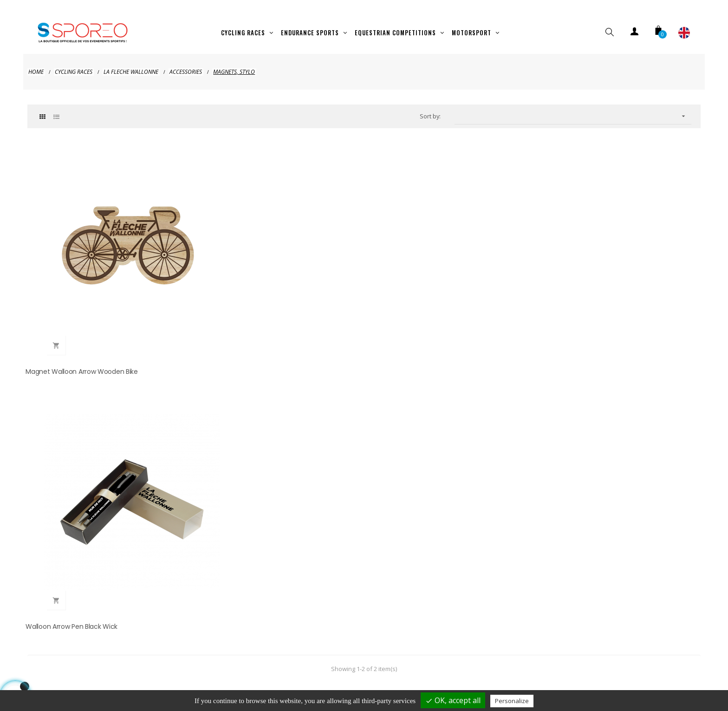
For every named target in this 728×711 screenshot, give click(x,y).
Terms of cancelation (377, 671)
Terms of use (452, 671)
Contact (506, 671)
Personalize (512, 701)
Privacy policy (302, 671)
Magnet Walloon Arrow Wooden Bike (83, 296)
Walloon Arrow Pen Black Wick (245, 296)
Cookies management (574, 671)
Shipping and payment (165, 671)
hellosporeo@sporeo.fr (195, 547)
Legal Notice (240, 671)
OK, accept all (453, 700)
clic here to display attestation (445, 382)
